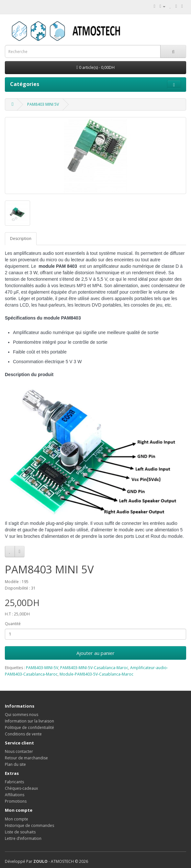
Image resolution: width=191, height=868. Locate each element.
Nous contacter (19, 751)
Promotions (16, 801)
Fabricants (14, 782)
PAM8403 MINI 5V (43, 104)
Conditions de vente (23, 734)
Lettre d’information (23, 838)
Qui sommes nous (22, 715)
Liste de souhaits (20, 832)
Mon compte (17, 819)
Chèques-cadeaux (21, 788)
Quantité (13, 624)
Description (21, 239)
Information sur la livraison (29, 721)
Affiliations (15, 795)
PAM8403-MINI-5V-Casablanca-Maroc (94, 668)
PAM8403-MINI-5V (42, 668)
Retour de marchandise (26, 758)
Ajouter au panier (95, 653)
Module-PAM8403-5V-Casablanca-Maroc (96, 674)
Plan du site (15, 764)
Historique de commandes (29, 825)
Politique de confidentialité (29, 727)
